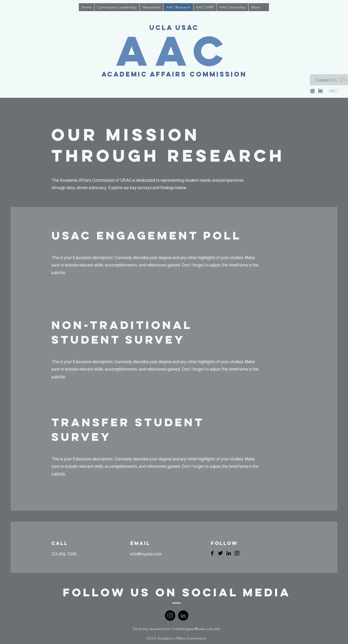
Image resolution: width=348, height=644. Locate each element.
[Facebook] (212, 553)
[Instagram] (312, 91)
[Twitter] (220, 553)
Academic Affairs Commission (174, 74)
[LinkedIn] (229, 553)
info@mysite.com (146, 554)
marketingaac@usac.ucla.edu (196, 629)
